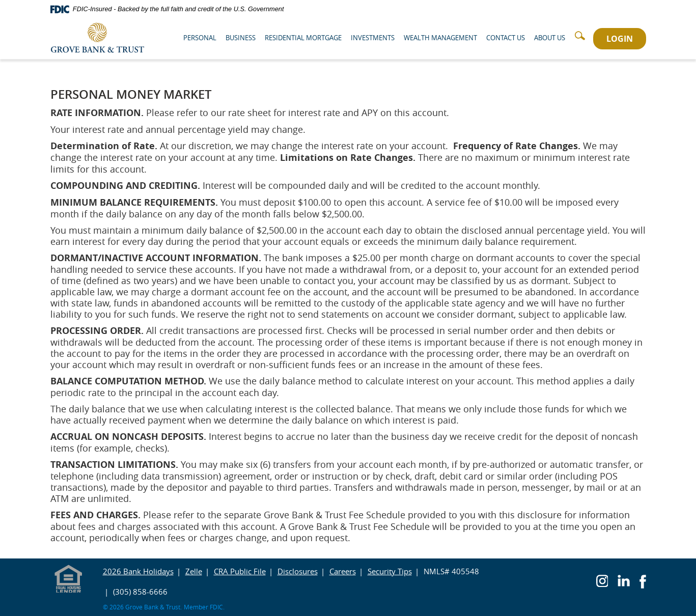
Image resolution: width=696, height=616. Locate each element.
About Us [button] (550, 38)
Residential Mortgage (303, 38)
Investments (373, 38)
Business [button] (241, 38)
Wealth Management (440, 38)
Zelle (194, 571)
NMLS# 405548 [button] (451, 571)
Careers (343, 571)
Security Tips (390, 571)
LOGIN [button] (620, 39)
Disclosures (298, 571)
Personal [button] (200, 38)
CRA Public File (240, 571)
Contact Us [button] (506, 38)
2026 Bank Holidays (138, 571)
